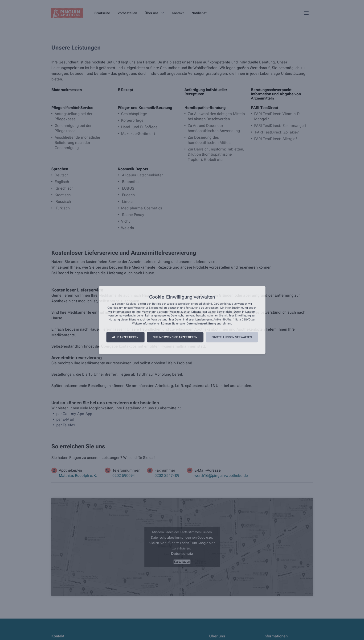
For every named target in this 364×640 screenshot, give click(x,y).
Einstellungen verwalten (232, 337)
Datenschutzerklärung (201, 324)
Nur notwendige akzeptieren (175, 337)
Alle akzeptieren (125, 337)
